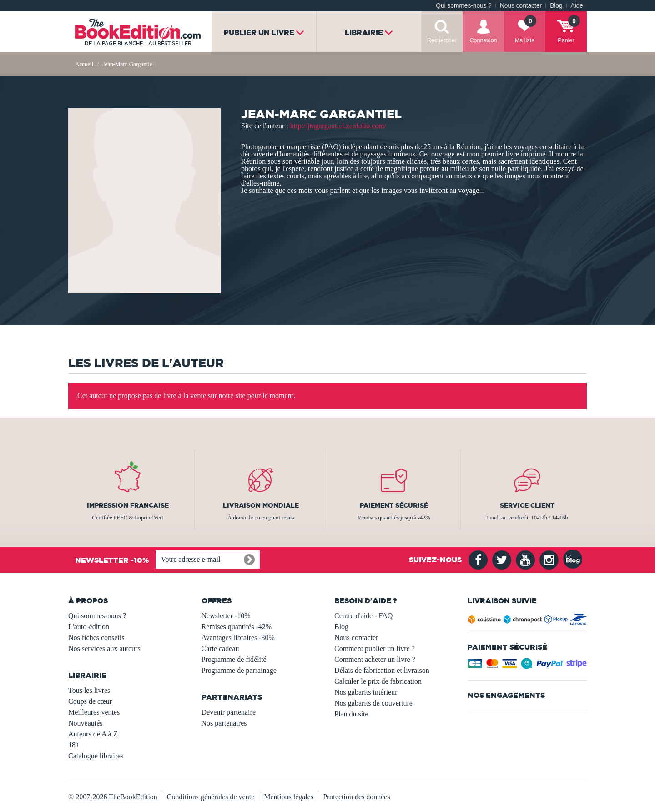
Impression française (128, 505)
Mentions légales (289, 797)
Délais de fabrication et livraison (382, 670)
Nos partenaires (224, 723)
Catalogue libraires (96, 756)
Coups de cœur (90, 701)
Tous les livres (89, 690)
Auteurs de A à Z (93, 734)
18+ (74, 745)
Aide (577, 6)
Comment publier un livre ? (375, 648)
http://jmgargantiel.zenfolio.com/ (338, 126)
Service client (527, 505)
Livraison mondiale (261, 505)
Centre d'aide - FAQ (363, 616)
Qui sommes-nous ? (464, 6)
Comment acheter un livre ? (375, 659)
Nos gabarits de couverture (373, 703)
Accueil (84, 64)
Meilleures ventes (94, 712)
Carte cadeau (220, 648)
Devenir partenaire (229, 712)
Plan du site (351, 714)
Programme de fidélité (234, 659)
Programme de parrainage (239, 670)
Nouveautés (86, 723)
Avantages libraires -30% (238, 638)
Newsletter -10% (226, 616)
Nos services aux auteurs (104, 648)
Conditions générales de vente (211, 797)
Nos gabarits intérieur (366, 692)
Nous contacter (521, 6)
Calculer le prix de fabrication (378, 681)
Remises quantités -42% (237, 627)
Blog (556, 6)
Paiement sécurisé (394, 505)
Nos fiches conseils (96, 638)
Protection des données (357, 797)
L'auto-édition (89, 627)
